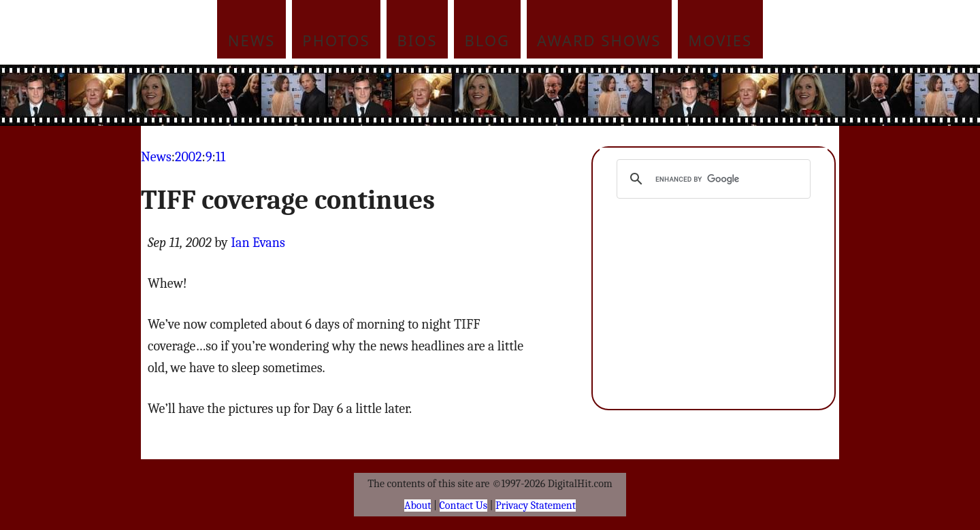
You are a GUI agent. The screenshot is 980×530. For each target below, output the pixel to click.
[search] (712, 179)
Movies (720, 40)
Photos (336, 40)
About (418, 506)
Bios (418, 40)
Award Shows (599, 40)
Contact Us (463, 506)
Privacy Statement (536, 506)
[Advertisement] (582, 95)
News (252, 40)
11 (220, 157)
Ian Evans (258, 243)
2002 (189, 157)
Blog (488, 40)
